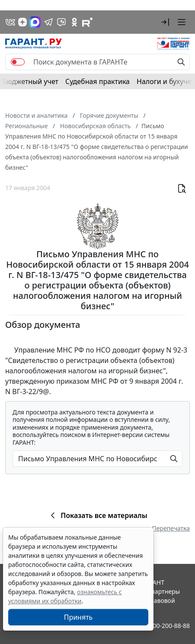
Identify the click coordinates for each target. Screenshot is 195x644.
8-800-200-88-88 (167, 626)
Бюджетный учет (30, 81)
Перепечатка (171, 528)
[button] (165, 22)
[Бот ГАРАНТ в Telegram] (61, 22)
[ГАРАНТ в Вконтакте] (10, 22)
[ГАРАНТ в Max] (35, 22)
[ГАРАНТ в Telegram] (48, 22)
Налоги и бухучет (166, 81)
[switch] (18, 62)
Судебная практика (97, 81)
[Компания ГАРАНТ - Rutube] (87, 22)
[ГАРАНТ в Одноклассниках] (74, 22)
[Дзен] (22, 22)
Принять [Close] (78, 617)
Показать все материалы (97, 515)
